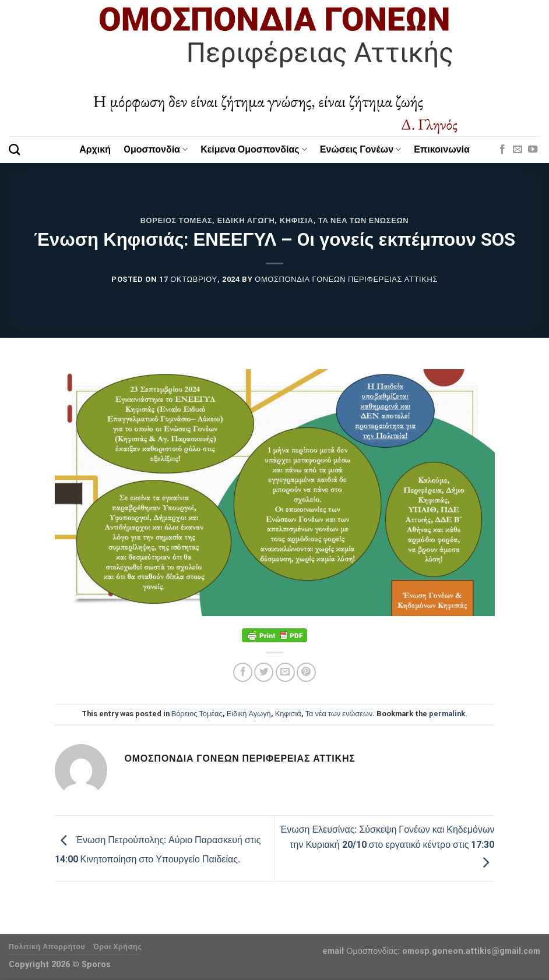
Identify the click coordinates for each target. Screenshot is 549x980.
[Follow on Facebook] (502, 150)
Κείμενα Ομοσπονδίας (254, 149)
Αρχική (95, 149)
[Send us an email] (518, 150)
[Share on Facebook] (243, 672)
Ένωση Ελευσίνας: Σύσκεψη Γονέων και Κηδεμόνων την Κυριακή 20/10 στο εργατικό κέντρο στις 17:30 (387, 846)
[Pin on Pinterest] (306, 672)
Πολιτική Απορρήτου (47, 947)
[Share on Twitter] (264, 672)
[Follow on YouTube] (533, 150)
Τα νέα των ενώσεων (363, 220)
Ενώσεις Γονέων (361, 149)
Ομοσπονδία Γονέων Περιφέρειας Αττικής (346, 279)
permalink (447, 714)
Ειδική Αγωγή (246, 220)
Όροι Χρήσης (118, 947)
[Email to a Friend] (285, 672)
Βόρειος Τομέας (177, 220)
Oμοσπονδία (156, 149)
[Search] (14, 149)
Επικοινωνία (442, 149)
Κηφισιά (297, 220)
